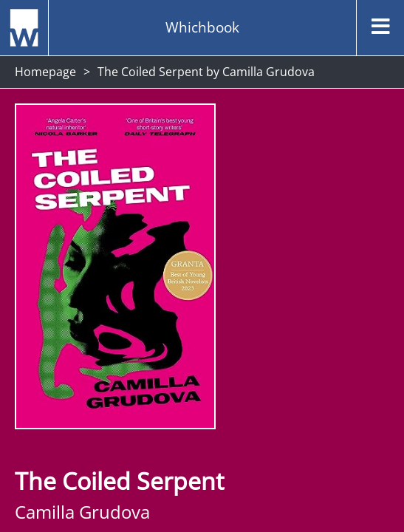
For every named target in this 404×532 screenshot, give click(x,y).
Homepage (45, 72)
